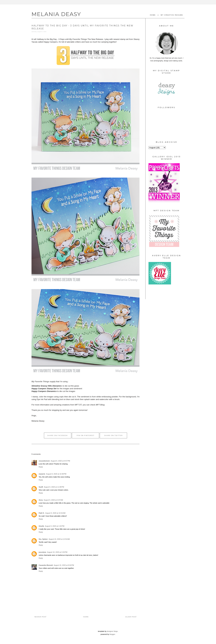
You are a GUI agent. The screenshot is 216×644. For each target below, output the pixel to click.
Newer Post (40, 617)
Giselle (41, 526)
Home (86, 617)
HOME (153, 15)
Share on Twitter (113, 435)
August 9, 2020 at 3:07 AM (53, 500)
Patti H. (42, 513)
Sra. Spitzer (43, 539)
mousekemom (44, 461)
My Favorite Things (78, 39)
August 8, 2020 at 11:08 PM (54, 487)
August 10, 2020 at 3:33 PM (57, 552)
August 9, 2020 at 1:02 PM (55, 526)
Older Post (131, 617)
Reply (41, 467)
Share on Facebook (58, 435)
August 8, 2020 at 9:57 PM (60, 461)
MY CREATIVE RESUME (172, 15)
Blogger (112, 634)
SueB (41, 487)
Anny (41, 500)
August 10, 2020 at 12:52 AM (59, 539)
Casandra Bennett (46, 565)
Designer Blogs (112, 631)
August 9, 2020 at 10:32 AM (55, 513)
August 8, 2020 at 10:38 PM (56, 474)
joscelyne (42, 552)
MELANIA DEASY (56, 14)
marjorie (42, 474)
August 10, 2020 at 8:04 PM (64, 565)
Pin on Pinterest (85, 435)
